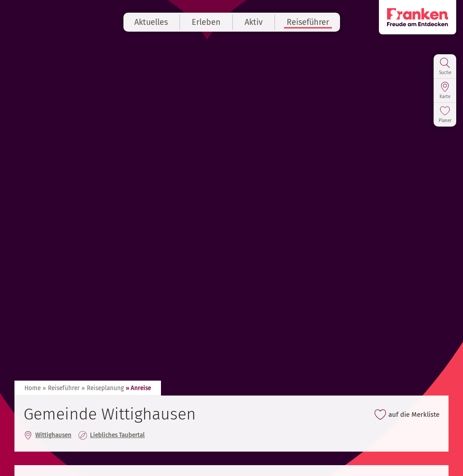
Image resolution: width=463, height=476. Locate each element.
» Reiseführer (61, 388)
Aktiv (254, 22)
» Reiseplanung (103, 388)
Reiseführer (308, 22)
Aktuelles (151, 22)
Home (33, 388)
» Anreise (138, 388)
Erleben (206, 22)
